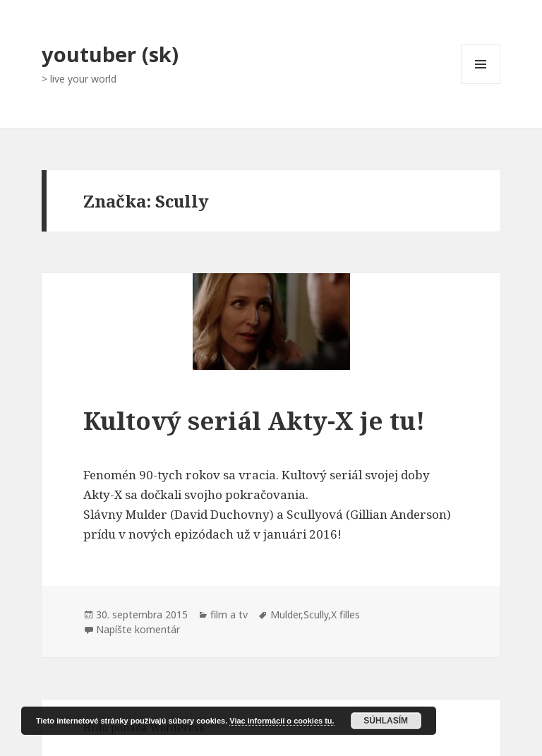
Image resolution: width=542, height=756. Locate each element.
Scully (316, 614)
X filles (345, 614)
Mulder (285, 614)
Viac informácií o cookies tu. (282, 721)
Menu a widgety (481, 84)
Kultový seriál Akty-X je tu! (254, 420)
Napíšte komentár (138, 629)
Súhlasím (386, 721)
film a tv (229, 614)
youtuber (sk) (110, 54)
